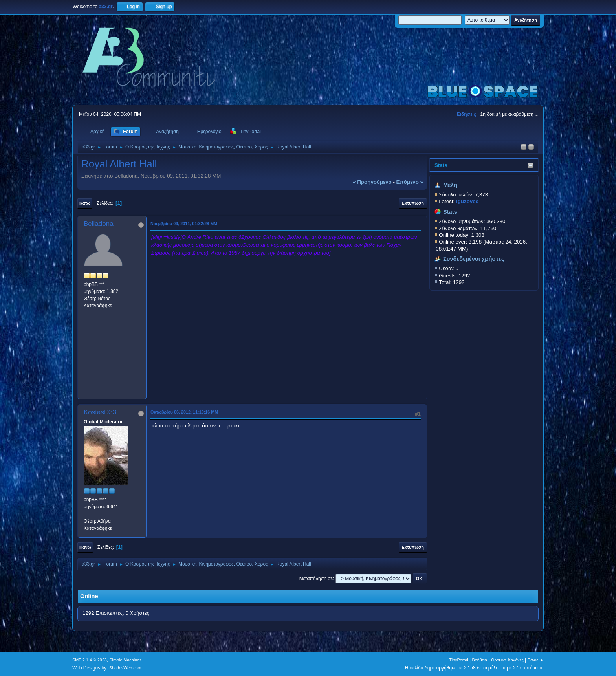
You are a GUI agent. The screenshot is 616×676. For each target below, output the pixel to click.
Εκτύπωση (413, 203)
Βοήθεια (479, 660)
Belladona (99, 224)
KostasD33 (100, 412)
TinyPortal (459, 660)
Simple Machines (125, 660)
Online (89, 596)
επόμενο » (410, 182)
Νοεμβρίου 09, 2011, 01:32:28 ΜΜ (184, 224)
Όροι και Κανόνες (507, 660)
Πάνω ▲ (536, 660)
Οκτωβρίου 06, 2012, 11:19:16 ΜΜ (184, 412)
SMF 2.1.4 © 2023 (90, 660)
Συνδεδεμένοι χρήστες (474, 259)
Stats (441, 165)
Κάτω (85, 203)
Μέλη (450, 185)
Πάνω (85, 547)
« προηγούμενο (372, 182)
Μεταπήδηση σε (316, 579)
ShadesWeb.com (125, 668)
